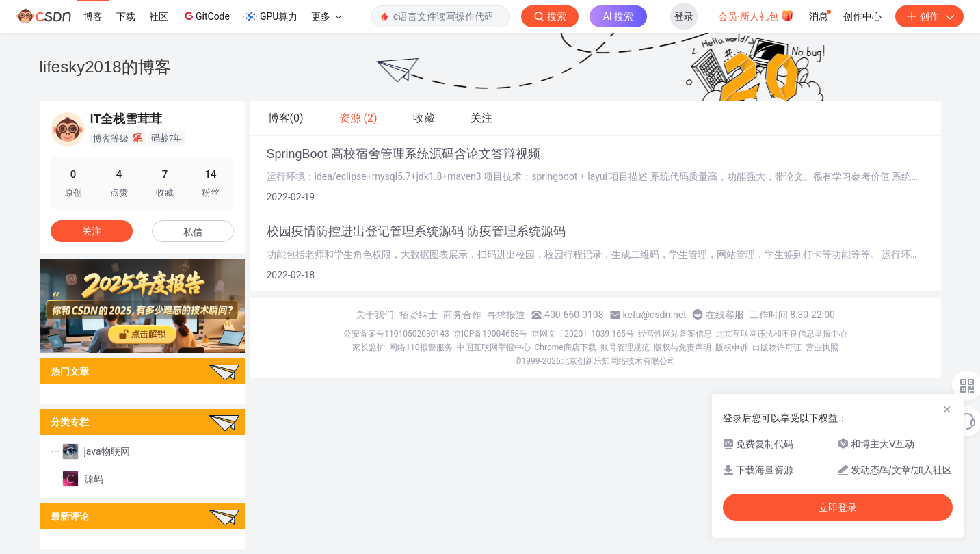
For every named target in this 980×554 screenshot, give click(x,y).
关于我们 (375, 315)
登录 (684, 16)
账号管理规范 (625, 347)
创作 (929, 16)
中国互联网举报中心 (494, 347)
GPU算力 (270, 16)
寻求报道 (506, 315)
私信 (193, 232)
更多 (326, 16)
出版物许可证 (777, 347)
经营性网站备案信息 (675, 334)
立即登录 (838, 507)
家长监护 (369, 347)
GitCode (206, 16)
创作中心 (862, 16)
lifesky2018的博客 (105, 67)
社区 (159, 16)
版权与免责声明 (683, 347)
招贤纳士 (419, 315)
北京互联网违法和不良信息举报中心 (782, 334)
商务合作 (462, 315)
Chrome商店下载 (566, 347)
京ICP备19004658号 (491, 334)
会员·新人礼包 (756, 15)
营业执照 (822, 347)
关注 (92, 231)
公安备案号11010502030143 (396, 334)
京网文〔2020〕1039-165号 (583, 334)
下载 (126, 16)
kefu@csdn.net (655, 315)
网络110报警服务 (421, 347)
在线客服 (725, 315)
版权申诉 (732, 347)
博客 (93, 16)
